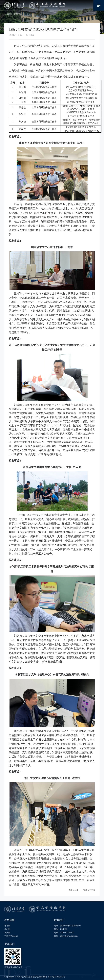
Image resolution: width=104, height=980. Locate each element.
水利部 (7, 929)
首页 (8, 14)
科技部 (7, 933)
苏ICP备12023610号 (56, 977)
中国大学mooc (11, 936)
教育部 (7, 926)
